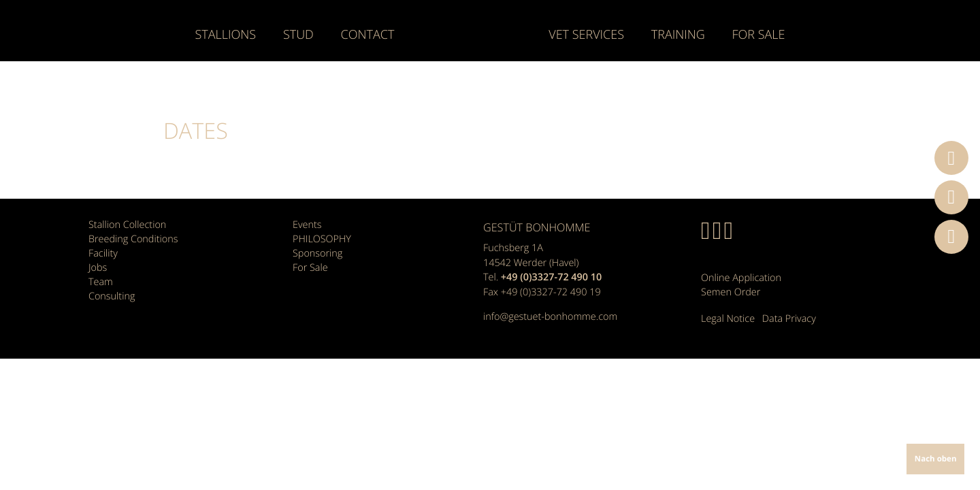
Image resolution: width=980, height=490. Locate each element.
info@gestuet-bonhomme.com (550, 317)
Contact (368, 35)
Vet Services (586, 35)
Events (307, 225)
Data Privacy (789, 319)
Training (678, 35)
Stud (298, 35)
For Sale (758, 35)
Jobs (98, 268)
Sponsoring (317, 254)
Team (101, 282)
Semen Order (731, 292)
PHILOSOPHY (322, 239)
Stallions (226, 35)
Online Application (741, 278)
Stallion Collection (127, 225)
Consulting (112, 296)
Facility (103, 254)
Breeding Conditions (133, 239)
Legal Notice (728, 319)
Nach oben (936, 459)
